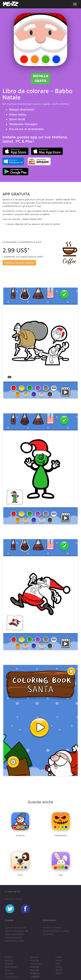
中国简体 (35, 973)
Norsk (8, 970)
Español (9, 960)
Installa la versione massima (19, 263)
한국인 (59, 970)
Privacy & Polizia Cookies (56, 931)
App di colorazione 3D (16, 931)
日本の (59, 973)
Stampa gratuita (13, 937)
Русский (35, 970)
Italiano (9, 964)
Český (59, 967)
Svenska (9, 973)
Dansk (59, 960)
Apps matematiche (15, 934)
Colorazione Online (15, 941)
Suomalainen (12, 977)
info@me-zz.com (14, 899)
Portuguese (36, 964)
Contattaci (48, 934)
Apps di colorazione (15, 928)
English (9, 957)
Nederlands (11, 967)
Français (35, 960)
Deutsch (35, 957)
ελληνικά (35, 967)
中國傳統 (35, 977)
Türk (58, 964)
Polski (59, 957)
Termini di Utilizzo (52, 928)
